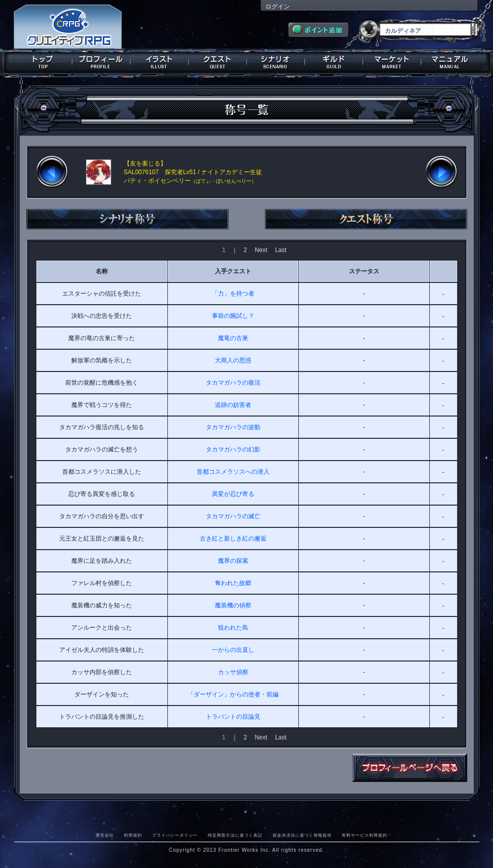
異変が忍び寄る (233, 494)
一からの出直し (233, 650)
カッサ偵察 (233, 672)
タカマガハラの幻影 (233, 449)
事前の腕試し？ (233, 316)
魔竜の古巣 (233, 338)
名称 (102, 271)
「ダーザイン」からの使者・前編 (233, 694)
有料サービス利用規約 (365, 835)
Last (281, 250)
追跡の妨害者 (233, 405)
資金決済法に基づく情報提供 (302, 835)
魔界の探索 (233, 561)
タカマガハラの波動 (233, 427)
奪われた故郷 (233, 583)
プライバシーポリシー (175, 835)
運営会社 (105, 835)
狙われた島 (233, 628)
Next (261, 250)
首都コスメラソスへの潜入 (233, 472)
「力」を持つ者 (233, 294)
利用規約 (133, 835)
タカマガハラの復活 (233, 383)
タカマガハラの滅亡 (233, 516)
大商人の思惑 (233, 360)
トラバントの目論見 (233, 717)
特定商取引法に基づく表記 (235, 835)
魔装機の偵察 (233, 605)
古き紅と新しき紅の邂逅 (233, 539)
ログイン (278, 7)
